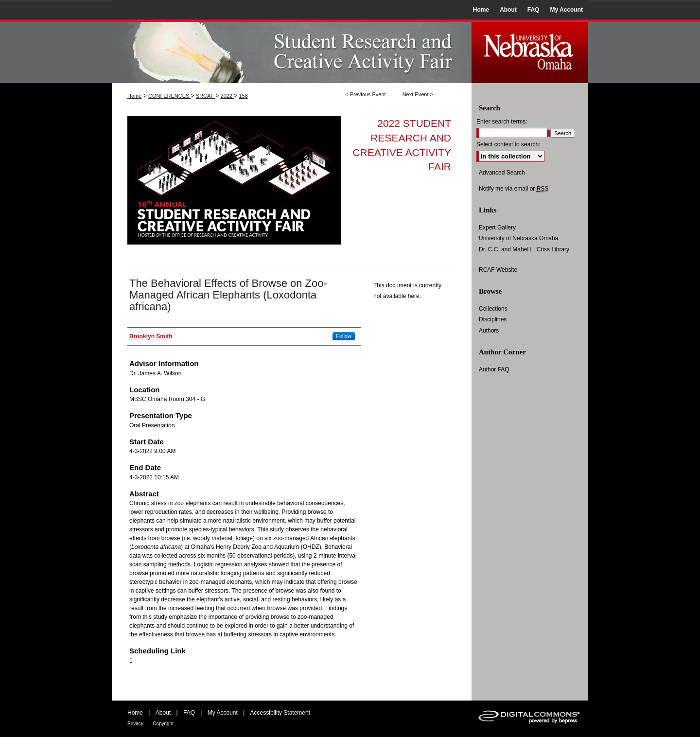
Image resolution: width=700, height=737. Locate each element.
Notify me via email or (514, 189)
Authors (489, 331)
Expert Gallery (497, 228)
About (163, 713)
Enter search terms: (502, 122)
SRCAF (206, 96)
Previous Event (368, 94)
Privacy (135, 724)
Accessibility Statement (280, 713)
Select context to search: (508, 144)
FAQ (189, 713)
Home (134, 96)
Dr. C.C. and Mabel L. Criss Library (524, 249)
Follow (344, 336)
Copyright (163, 724)
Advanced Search (502, 173)
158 (243, 96)
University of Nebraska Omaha (518, 238)
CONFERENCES (169, 96)
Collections (493, 309)
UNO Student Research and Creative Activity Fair (292, 51)
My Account (223, 713)
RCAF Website (498, 270)
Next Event (416, 94)
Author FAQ (494, 369)
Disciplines (493, 319)
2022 (227, 96)
